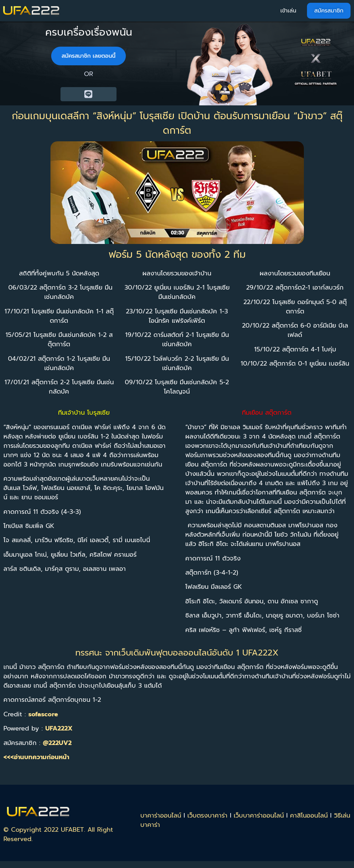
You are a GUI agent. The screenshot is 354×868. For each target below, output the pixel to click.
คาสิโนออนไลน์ (309, 815)
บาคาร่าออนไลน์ (161, 815)
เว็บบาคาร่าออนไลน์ (259, 815)
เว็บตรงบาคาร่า (207, 815)
